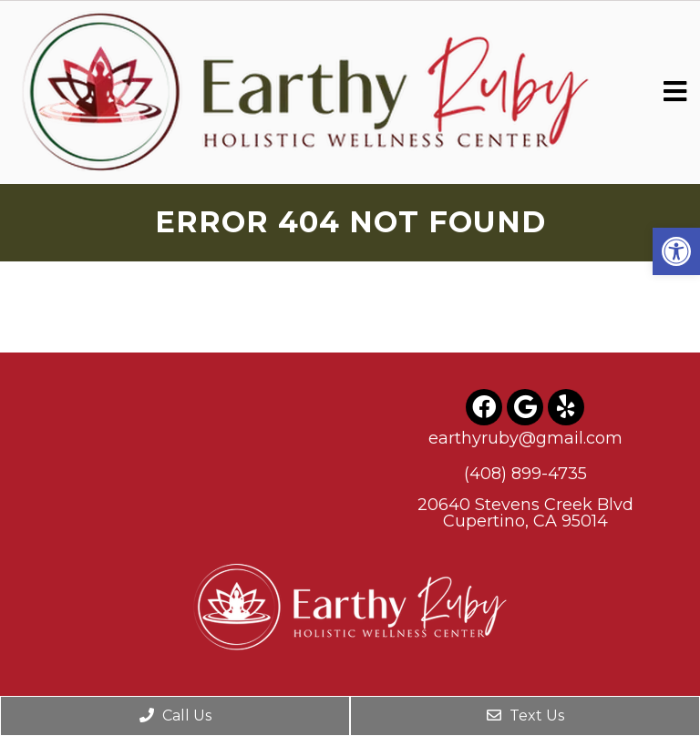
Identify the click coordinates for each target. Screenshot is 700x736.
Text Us (525, 716)
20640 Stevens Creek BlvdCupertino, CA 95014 (525, 513)
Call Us (175, 716)
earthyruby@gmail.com (525, 438)
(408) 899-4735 (525, 474)
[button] (676, 251)
